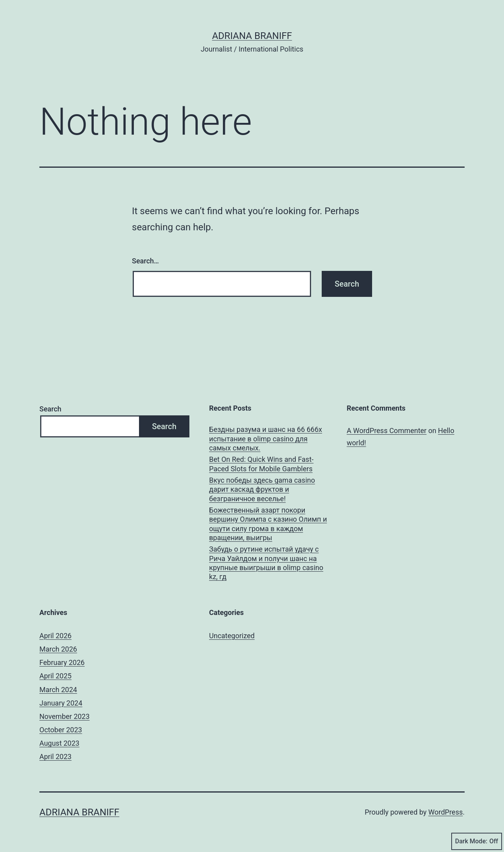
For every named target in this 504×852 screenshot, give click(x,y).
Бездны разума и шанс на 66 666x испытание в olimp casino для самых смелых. (266, 439)
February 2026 (62, 662)
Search (50, 409)
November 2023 (65, 716)
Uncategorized (232, 636)
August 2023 (59, 743)
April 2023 (56, 757)
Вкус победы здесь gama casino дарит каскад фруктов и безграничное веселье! (262, 489)
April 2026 (56, 636)
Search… (145, 261)
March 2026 (58, 649)
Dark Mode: (477, 841)
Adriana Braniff (252, 36)
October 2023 (61, 730)
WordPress (446, 812)
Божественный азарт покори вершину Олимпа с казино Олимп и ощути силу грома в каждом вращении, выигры (268, 524)
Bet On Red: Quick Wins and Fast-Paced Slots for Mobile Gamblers (261, 464)
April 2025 (56, 676)
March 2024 (58, 690)
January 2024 (61, 703)
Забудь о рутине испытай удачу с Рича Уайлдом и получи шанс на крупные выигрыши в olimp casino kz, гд (266, 563)
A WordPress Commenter (387, 431)
